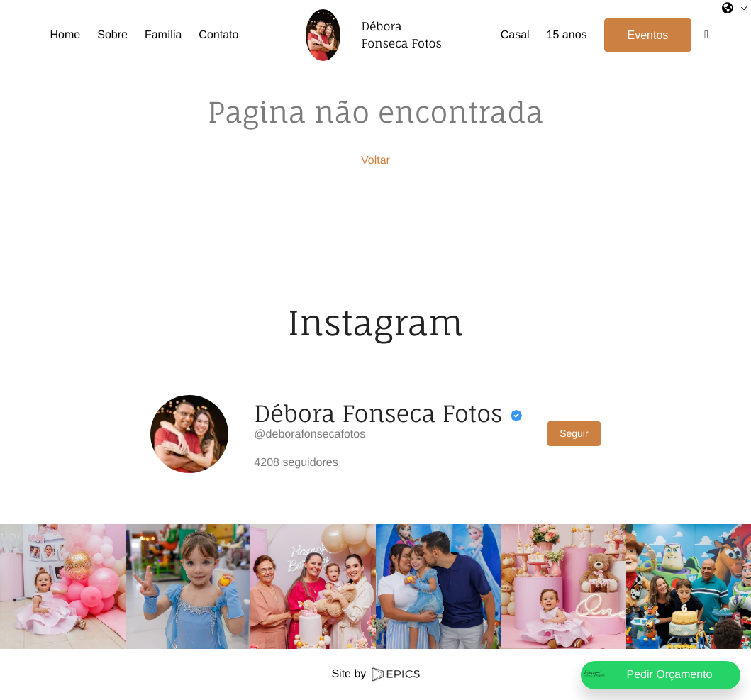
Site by (375, 674)
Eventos (648, 35)
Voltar (375, 161)
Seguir (574, 433)
